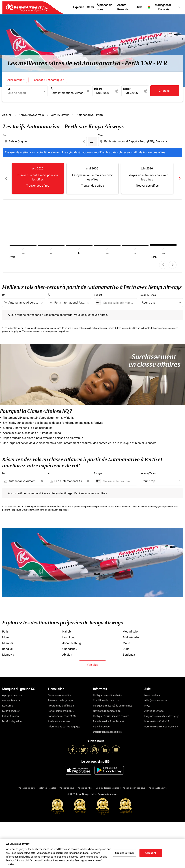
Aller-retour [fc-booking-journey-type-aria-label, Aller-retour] (15, 80)
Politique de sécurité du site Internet (112, 706)
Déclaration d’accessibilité (107, 732)
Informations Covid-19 (157, 721)
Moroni (7, 637)
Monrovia (8, 655)
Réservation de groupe (60, 700)
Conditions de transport (106, 700)
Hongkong (69, 637)
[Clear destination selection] (180, 141)
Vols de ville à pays (158, 788)
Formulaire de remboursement (161, 727)
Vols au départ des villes (107, 788)
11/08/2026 (102, 93)
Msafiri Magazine (12, 721)
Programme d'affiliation (61, 706)
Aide (139, 7)
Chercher (165, 91)
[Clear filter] (42, 303)
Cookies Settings (125, 853)
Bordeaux (129, 655)
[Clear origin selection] (84, 141)
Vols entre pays (67, 788)
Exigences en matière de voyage (162, 716)
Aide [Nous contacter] (156, 700)
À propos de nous (105, 7)
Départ (98, 89)
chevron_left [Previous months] (6, 178)
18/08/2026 (130, 93)
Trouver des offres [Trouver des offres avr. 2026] (38, 186)
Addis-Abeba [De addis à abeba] (131, 637)
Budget (98, 295)
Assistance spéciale (59, 721)
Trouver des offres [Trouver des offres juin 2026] (147, 186)
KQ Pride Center (11, 711)
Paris (5, 632)
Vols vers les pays (27, 788)
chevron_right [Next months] (179, 178)
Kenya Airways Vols (31, 115)
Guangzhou (70, 649)
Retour (127, 89)
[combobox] (25, 93)
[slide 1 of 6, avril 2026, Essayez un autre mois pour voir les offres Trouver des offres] (38, 178)
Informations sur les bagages (64, 727)
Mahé (126, 643)
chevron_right (173, 265)
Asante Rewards (123, 7)
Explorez (78, 7)
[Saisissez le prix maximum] (118, 303)
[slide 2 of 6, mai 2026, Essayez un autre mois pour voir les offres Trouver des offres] (93, 178)
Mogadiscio (130, 632)
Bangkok (8, 649)
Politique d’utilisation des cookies (111, 716)
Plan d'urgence (101, 727)
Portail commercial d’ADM (62, 716)
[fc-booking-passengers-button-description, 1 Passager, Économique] (46, 80)
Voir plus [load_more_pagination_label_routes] (92, 665)
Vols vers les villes (47, 788)
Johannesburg (72, 643)
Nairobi (67, 632)
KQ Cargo (8, 706)
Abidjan (67, 655)
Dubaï (126, 649)
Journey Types (148, 295)
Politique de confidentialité (107, 695)
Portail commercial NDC (61, 711)
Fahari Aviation (10, 716)
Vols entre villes (85, 788)
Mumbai (7, 643)
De (9, 89)
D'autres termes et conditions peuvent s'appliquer (46, 331)
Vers (101, 135)
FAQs (147, 706)
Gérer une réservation (60, 695)
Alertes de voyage (154, 711)
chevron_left (163, 265)
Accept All (151, 853)
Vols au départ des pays (134, 788)
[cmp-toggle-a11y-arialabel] (92, 141)
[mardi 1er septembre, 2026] (163, 245)
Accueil (7, 115)
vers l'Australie (60, 115)
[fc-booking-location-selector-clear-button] (89, 91)
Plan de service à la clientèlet (108, 721)
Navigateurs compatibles (107, 711)
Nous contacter (153, 695)
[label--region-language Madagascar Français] (164, 7)
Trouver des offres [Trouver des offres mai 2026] (92, 186)
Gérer (90, 7)
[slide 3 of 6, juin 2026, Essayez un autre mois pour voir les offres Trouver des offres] (147, 178)
